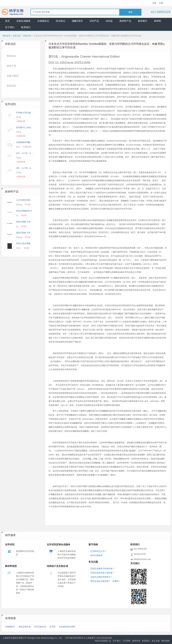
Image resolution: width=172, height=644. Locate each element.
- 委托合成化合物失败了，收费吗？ (105, 581)
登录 (154, 3)
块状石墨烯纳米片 (24, 211)
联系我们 (26, 27)
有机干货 (11, 66)
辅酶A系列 (77, 21)
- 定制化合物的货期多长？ (101, 577)
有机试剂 (27, 36)
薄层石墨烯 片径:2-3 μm (27, 222)
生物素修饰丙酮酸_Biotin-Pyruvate (31, 142)
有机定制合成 (25, 627)
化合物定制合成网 (67, 627)
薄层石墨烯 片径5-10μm (27, 233)
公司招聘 (126, 641)
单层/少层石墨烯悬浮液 (26, 244)
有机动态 (17, 36)
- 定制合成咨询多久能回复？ (102, 573)
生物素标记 (43, 21)
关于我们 (10, 27)
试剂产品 (94, 21)
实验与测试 (13, 76)
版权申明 (136, 641)
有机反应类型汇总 (103, 641)
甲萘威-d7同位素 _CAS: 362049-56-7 (33, 113)
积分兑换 (156, 641)
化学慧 (52, 627)
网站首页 (7, 36)
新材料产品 (125, 21)
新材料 (158, 21)
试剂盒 (109, 21)
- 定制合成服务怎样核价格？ (102, 569)
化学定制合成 (40, 627)
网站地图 (165, 641)
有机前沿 (11, 56)
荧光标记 (60, 21)
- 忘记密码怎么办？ (98, 551)
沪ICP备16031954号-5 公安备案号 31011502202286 (88, 638)
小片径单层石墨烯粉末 (26, 200)
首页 (7, 21)
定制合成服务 (24, 21)
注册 (161, 3)
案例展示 (143, 21)
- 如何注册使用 (95, 555)
